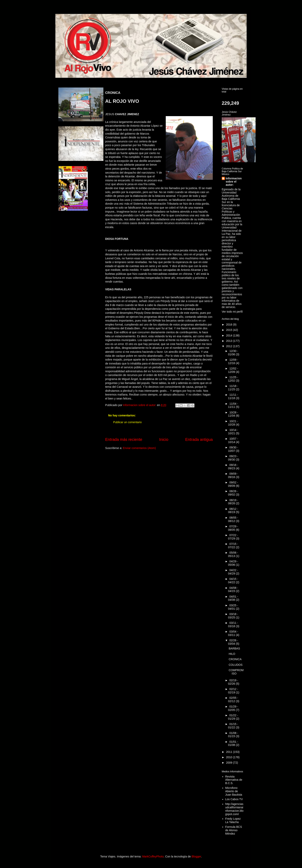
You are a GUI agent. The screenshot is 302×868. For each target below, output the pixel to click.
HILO (232, 654)
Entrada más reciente (124, 439)
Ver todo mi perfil (232, 312)
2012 (230, 346)
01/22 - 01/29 (233, 717)
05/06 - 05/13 (233, 554)
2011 (230, 752)
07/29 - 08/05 (233, 528)
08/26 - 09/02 (233, 493)
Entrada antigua (199, 439)
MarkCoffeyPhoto (153, 856)
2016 (230, 325)
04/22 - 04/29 (233, 572)
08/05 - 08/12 (233, 519)
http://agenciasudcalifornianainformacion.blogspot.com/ (234, 809)
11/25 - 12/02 (233, 379)
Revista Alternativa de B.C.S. (234, 780)
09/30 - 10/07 (233, 449)
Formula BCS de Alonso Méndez (234, 830)
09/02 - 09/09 (233, 484)
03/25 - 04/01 (233, 607)
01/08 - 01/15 (233, 735)
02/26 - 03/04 (233, 642)
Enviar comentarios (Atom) (139, 448)
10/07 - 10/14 (233, 440)
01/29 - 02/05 (233, 708)
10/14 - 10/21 (233, 432)
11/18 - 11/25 (233, 388)
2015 (230, 330)
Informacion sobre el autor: (234, 182)
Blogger (196, 856)
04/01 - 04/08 (233, 598)
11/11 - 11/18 (233, 396)
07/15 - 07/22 (233, 546)
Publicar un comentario (127, 422)
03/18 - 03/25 (233, 616)
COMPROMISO (236, 672)
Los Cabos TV (234, 799)
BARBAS (234, 648)
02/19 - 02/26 (233, 682)
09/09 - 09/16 (233, 475)
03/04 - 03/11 (233, 633)
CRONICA (235, 659)
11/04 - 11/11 (233, 405)
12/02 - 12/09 (233, 370)
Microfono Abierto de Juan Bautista (234, 791)
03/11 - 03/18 (233, 625)
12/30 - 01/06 (233, 353)
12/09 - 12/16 (233, 361)
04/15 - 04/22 (233, 581)
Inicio (164, 439)
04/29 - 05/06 (233, 563)
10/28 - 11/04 (233, 414)
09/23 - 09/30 (233, 458)
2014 (230, 335)
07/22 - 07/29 (233, 537)
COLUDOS (236, 665)
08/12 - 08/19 (233, 511)
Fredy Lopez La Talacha (233, 820)
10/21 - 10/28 (233, 423)
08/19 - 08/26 (233, 502)
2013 (230, 341)
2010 (230, 757)
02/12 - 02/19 (233, 691)
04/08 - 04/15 (233, 590)
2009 (230, 763)
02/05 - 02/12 (233, 699)
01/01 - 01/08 (233, 743)
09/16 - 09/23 (233, 467)
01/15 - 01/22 (233, 726)
